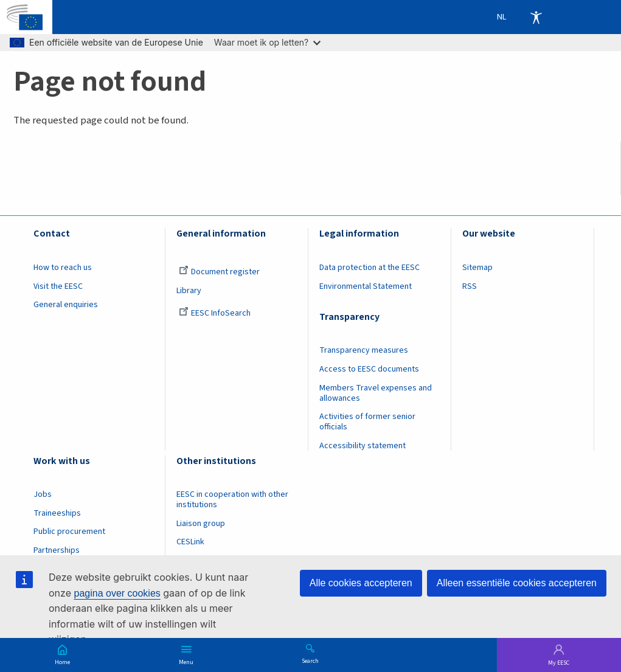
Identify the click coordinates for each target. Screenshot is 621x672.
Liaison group (201, 524)
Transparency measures (364, 350)
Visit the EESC (58, 286)
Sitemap (477, 268)
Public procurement (69, 532)
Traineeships (57, 513)
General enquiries (66, 305)
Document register (219, 272)
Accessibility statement (363, 446)
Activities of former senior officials (367, 422)
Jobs (43, 494)
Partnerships (57, 550)
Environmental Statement (366, 286)
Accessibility (536, 17)
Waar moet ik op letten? (267, 42)
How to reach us (63, 268)
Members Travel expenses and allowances (376, 393)
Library (189, 291)
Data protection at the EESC (369, 268)
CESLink (190, 542)
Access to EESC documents (369, 369)
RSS (470, 286)
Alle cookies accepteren (361, 583)
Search (310, 660)
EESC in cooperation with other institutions (232, 500)
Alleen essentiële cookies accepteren (517, 583)
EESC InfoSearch (215, 313)
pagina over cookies (117, 593)
